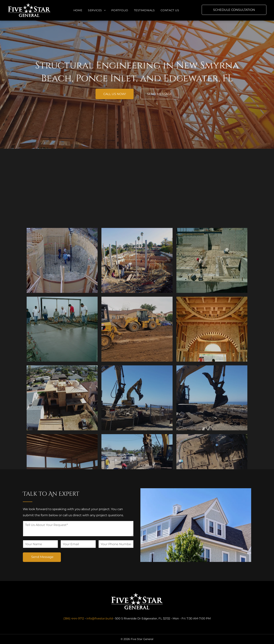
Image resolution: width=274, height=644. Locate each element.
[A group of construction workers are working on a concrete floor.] (212, 307)
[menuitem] (78, 10)
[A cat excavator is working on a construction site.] (137, 445)
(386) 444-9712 (74, 618)
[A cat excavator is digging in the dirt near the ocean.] (212, 445)
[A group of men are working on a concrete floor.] (62, 376)
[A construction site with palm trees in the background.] (62, 307)
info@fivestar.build (100, 618)
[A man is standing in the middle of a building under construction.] (212, 376)
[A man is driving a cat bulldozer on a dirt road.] (137, 376)
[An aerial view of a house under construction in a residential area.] (62, 445)
